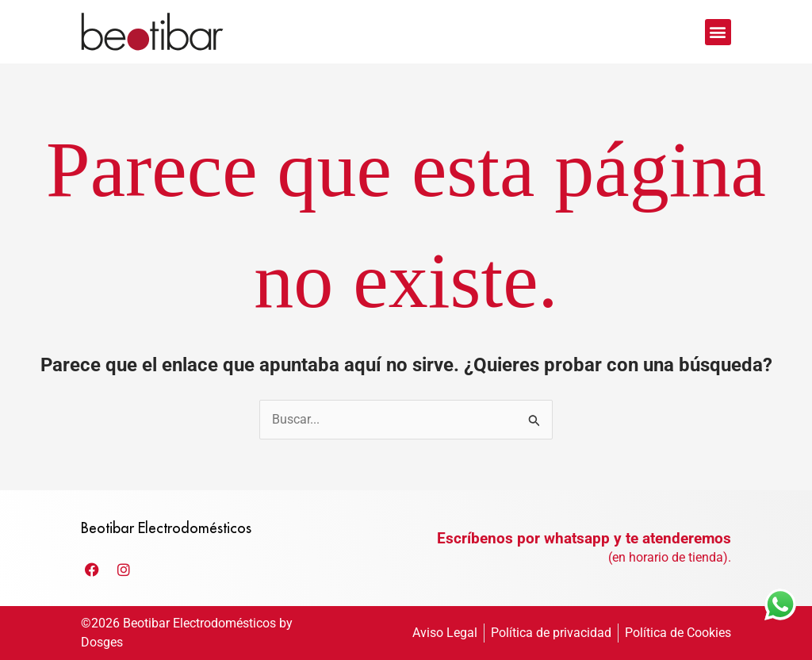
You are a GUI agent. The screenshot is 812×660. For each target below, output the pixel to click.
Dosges (102, 642)
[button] (718, 32)
